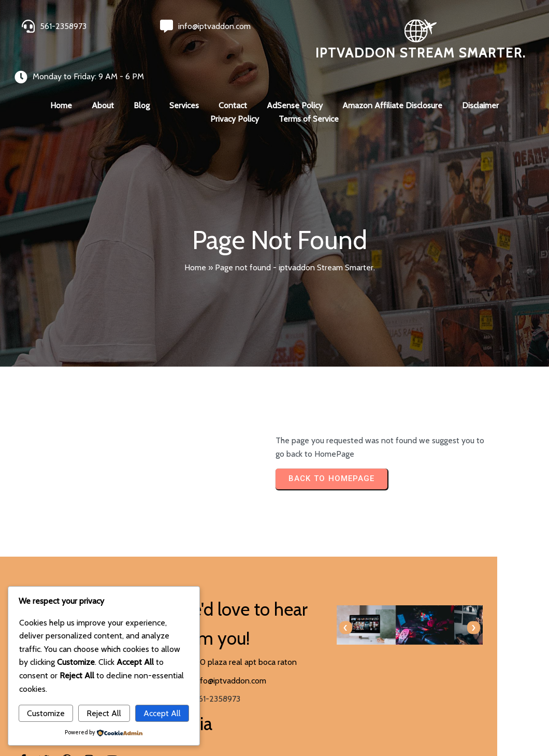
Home (195, 246)
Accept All (162, 713)
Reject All (104, 713)
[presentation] (291, 608)
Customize (46, 713)
